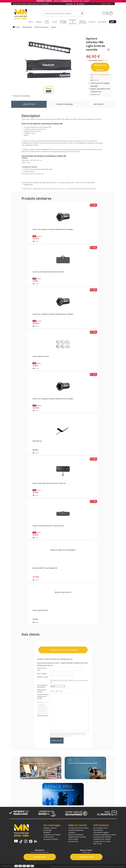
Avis (99, 104)
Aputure (54, 27)
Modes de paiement (76, 835)
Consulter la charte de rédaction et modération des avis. (55, 659)
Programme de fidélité (52, 835)
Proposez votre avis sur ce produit (63, 650)
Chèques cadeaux (50, 828)
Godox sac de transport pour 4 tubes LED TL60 (48, 272)
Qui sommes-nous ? (101, 828)
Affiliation (47, 832)
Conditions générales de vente (105, 835)
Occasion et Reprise (51, 839)
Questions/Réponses (76, 830)
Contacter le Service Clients (79, 828)
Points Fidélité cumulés (96, 61)
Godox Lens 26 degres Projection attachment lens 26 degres (53, 229)
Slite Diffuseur (37, 441)
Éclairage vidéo (27, 27)
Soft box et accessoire (42, 27)
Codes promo (49, 837)
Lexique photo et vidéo (102, 841)
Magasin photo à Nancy (77, 837)
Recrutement (98, 830)
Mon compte (73, 839)
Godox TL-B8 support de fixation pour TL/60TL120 (49, 483)
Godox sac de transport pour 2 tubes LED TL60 (48, 526)
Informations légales (101, 832)
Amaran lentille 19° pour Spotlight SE (45, 568)
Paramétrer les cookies (102, 839)
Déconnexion (73, 841)
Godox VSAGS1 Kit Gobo (41, 356)
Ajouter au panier (100, 67)
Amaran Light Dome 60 (40, 610)
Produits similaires (65, 104)
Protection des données (102, 837)
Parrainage (47, 830)
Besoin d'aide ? (106, 4)
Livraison (72, 832)
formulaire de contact (43, 716)
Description (29, 104)
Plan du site (98, 844)
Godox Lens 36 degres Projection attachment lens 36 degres (53, 399)
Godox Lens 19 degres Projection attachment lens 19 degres (53, 314)
